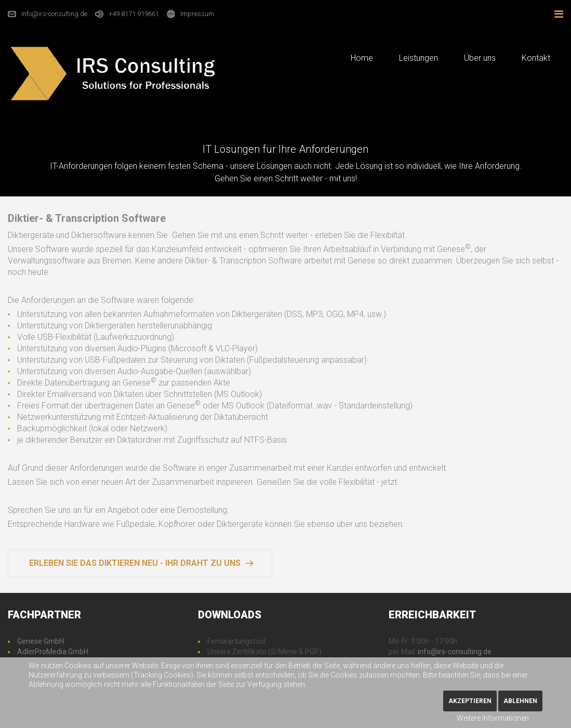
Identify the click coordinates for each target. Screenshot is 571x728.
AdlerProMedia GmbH (53, 652)
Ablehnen (520, 701)
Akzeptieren (470, 701)
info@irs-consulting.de (54, 14)
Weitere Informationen (493, 718)
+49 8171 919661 (134, 14)
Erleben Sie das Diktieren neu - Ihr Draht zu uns (135, 563)
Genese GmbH (41, 641)
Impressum (197, 14)
